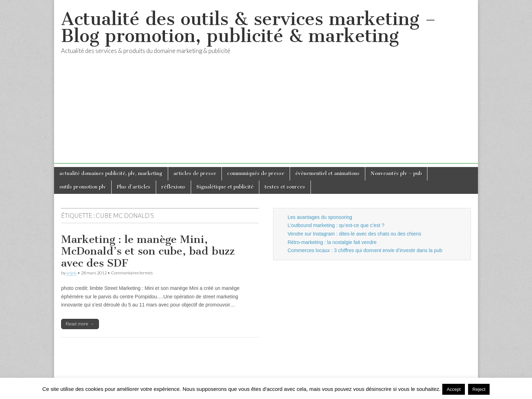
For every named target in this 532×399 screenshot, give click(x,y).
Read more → (80, 324)
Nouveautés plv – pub (396, 174)
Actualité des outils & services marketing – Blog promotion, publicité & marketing (249, 27)
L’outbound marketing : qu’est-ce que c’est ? (336, 225)
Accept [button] (454, 389)
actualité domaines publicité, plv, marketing (111, 174)
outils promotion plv (83, 187)
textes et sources (285, 187)
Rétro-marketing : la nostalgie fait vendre (332, 242)
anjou (72, 273)
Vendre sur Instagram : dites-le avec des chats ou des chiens (354, 234)
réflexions (173, 187)
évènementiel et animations (327, 174)
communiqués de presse (256, 174)
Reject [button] (479, 389)
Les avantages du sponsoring (320, 217)
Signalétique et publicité (225, 187)
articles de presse (195, 174)
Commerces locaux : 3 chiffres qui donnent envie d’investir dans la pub (365, 250)
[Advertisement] (266, 114)
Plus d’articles (134, 187)
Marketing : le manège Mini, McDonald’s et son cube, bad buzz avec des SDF (148, 251)
